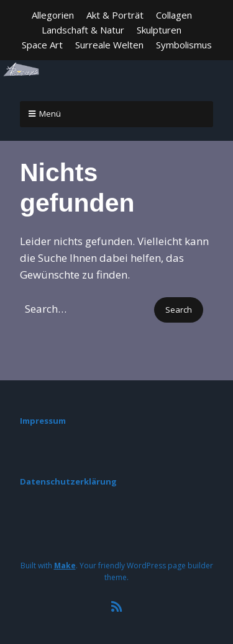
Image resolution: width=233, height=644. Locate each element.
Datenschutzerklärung (68, 481)
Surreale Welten (109, 45)
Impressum (43, 421)
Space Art (42, 45)
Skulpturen (159, 30)
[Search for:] (86, 309)
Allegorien (53, 15)
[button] (179, 310)
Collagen (174, 15)
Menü (50, 114)
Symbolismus (184, 45)
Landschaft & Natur (83, 30)
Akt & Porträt (115, 15)
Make (65, 566)
